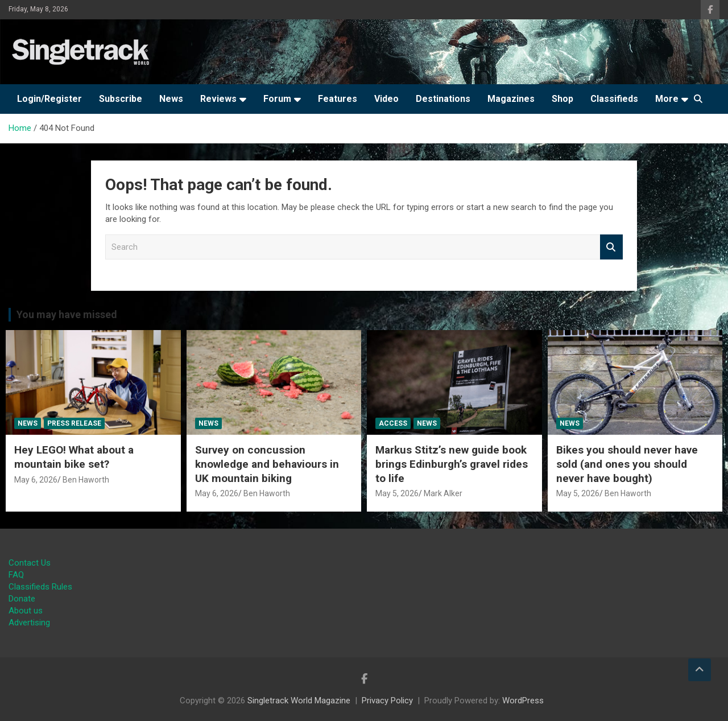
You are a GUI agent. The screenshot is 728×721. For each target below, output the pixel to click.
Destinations (443, 99)
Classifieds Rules (40, 587)
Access (393, 423)
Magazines (511, 99)
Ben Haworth (86, 480)
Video (386, 99)
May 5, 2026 (397, 493)
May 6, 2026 (36, 480)
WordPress (523, 701)
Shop (562, 99)
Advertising (29, 623)
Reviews (218, 99)
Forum (277, 99)
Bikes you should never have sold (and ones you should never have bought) (627, 464)
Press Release (74, 423)
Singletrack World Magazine (299, 701)
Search (611, 247)
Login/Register (49, 99)
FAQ (16, 575)
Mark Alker (443, 493)
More (667, 99)
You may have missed (67, 314)
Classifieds (614, 99)
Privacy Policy (387, 701)
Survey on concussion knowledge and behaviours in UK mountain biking (267, 464)
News (171, 99)
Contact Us (30, 563)
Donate (22, 599)
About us (26, 611)
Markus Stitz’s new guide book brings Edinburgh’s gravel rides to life (452, 464)
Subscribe (121, 99)
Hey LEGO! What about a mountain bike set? (74, 457)
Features (338, 99)
